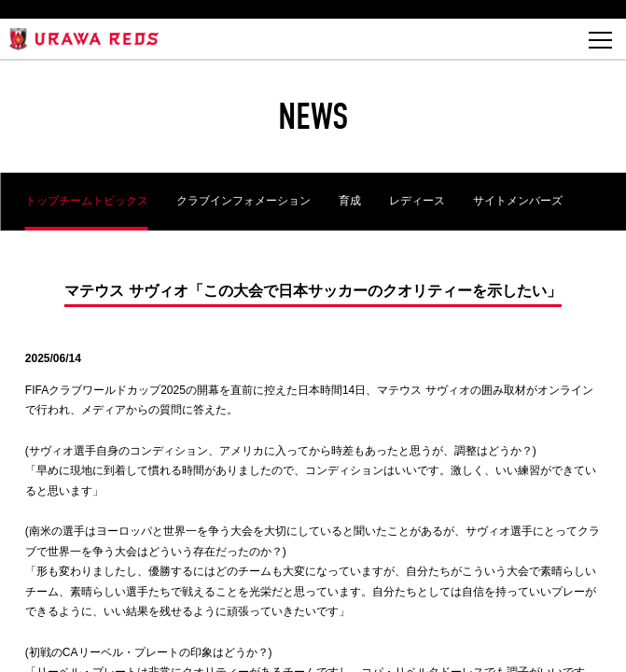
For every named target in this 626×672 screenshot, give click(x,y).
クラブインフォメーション (243, 201)
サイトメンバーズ (518, 201)
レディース (417, 201)
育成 (350, 201)
